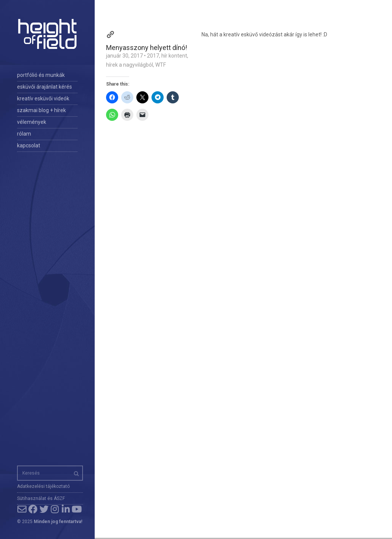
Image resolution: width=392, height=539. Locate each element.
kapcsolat (29, 145)
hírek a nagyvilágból (130, 65)
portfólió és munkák (41, 75)
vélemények (32, 122)
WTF (161, 65)
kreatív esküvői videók (43, 98)
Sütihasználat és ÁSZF (41, 498)
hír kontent (174, 56)
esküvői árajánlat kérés (45, 87)
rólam (24, 134)
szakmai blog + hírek (41, 110)
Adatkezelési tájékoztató (43, 486)
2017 (153, 56)
